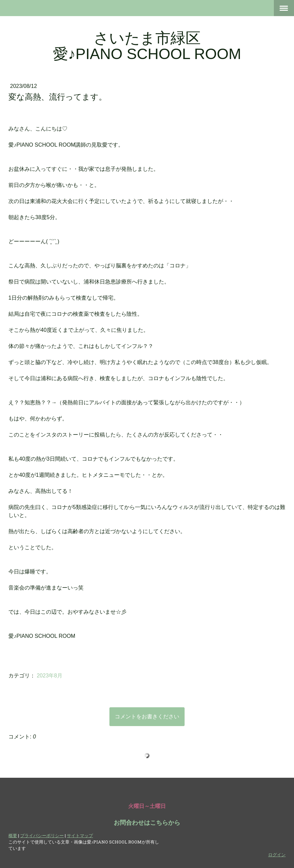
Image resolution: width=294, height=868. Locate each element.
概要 (13, 835)
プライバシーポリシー (42, 835)
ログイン (277, 855)
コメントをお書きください (147, 717)
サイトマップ (80, 835)
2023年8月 (50, 676)
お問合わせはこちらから (147, 823)
